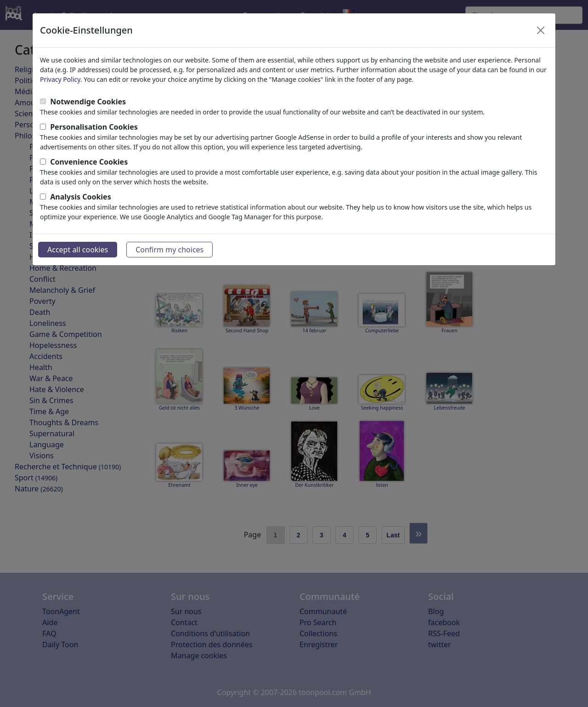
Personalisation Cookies (94, 127)
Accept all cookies (78, 250)
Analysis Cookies (81, 197)
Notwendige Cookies (88, 102)
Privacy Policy (60, 79)
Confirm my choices (170, 250)
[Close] (541, 30)
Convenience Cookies (89, 162)
